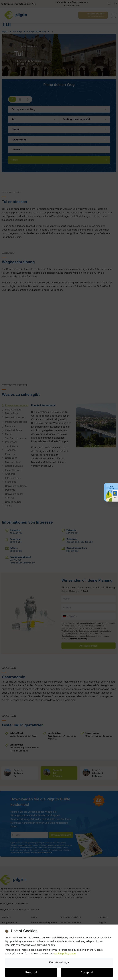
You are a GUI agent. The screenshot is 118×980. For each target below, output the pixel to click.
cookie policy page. (65, 953)
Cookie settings (59, 962)
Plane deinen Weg (111, 489)
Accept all (87, 972)
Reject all (31, 972)
